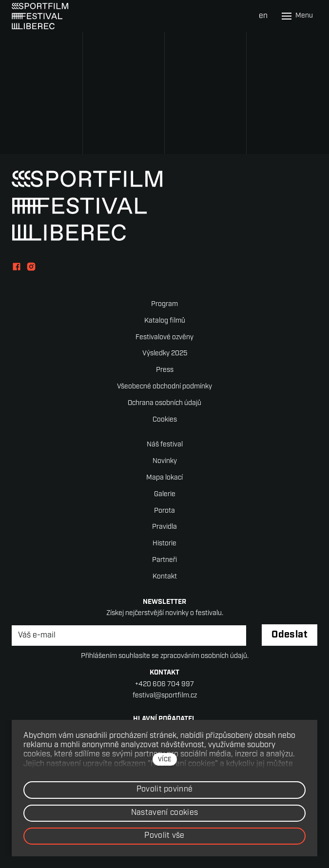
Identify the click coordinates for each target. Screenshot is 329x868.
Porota (164, 511)
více (165, 760)
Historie (164, 544)
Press (165, 370)
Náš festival (165, 445)
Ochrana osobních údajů (164, 403)
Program (164, 304)
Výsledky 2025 (165, 354)
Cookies (165, 420)
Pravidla (164, 527)
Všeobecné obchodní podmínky (164, 387)
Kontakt (165, 577)
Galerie (165, 494)
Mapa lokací (164, 478)
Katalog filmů (165, 321)
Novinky (165, 461)
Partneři (164, 560)
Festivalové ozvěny (164, 338)
